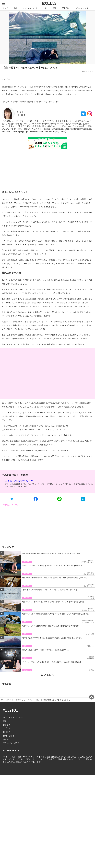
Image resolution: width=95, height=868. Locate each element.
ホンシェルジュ (7, 700)
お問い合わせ (9, 736)
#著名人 (6, 505)
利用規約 (7, 732)
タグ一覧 (7, 728)
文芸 (45, 8)
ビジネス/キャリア (83, 8)
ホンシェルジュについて (13, 717)
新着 (15, 8)
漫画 (54, 8)
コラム (30, 700)
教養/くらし (66, 8)
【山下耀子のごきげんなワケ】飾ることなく (53, 700)
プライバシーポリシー (12, 743)
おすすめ (7, 725)
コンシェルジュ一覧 (30, 8)
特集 (5, 721)
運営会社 (7, 740)
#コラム (16, 505)
